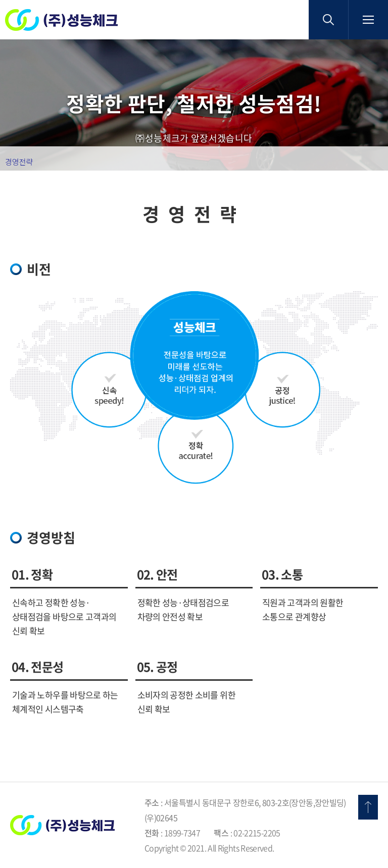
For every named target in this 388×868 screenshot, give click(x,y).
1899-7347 (182, 833)
